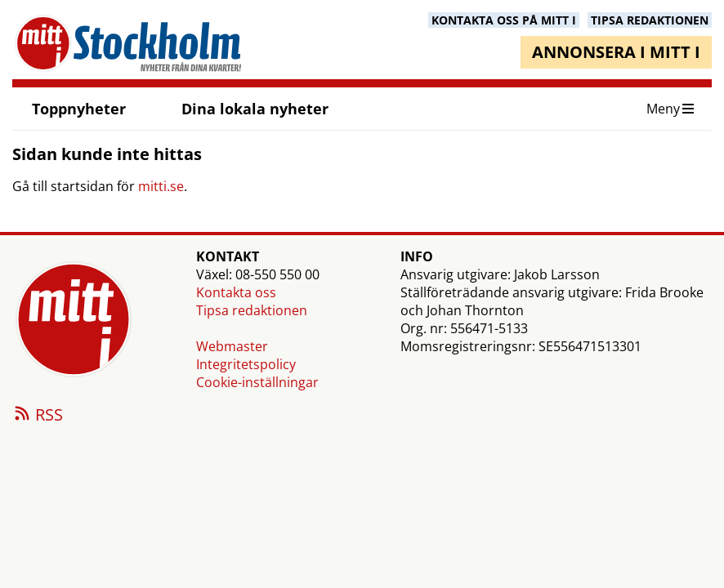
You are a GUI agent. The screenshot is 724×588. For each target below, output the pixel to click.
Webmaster (232, 346)
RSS (38, 416)
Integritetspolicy (246, 364)
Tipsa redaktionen (252, 310)
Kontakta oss (236, 292)
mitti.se (161, 186)
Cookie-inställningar (257, 382)
